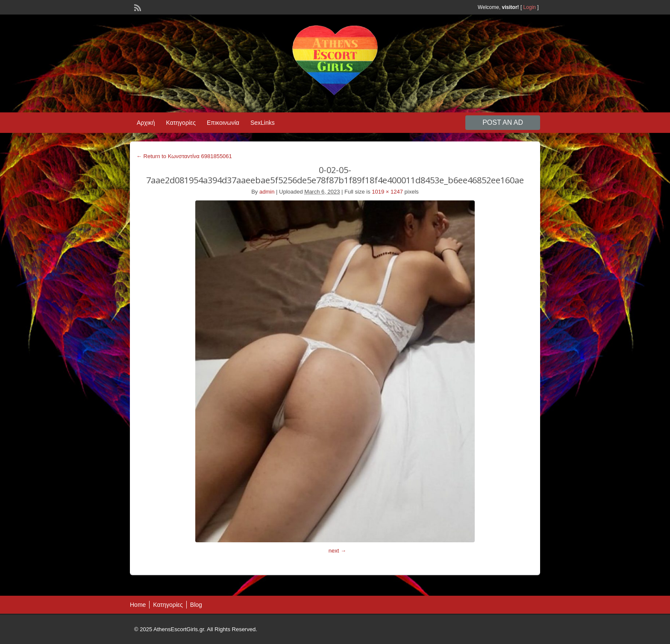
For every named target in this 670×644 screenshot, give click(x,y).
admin (267, 192)
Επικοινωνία (223, 123)
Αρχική (146, 123)
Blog (196, 605)
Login (530, 7)
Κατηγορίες (181, 123)
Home (138, 605)
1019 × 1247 (387, 192)
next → (337, 551)
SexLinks (263, 123)
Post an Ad (503, 122)
